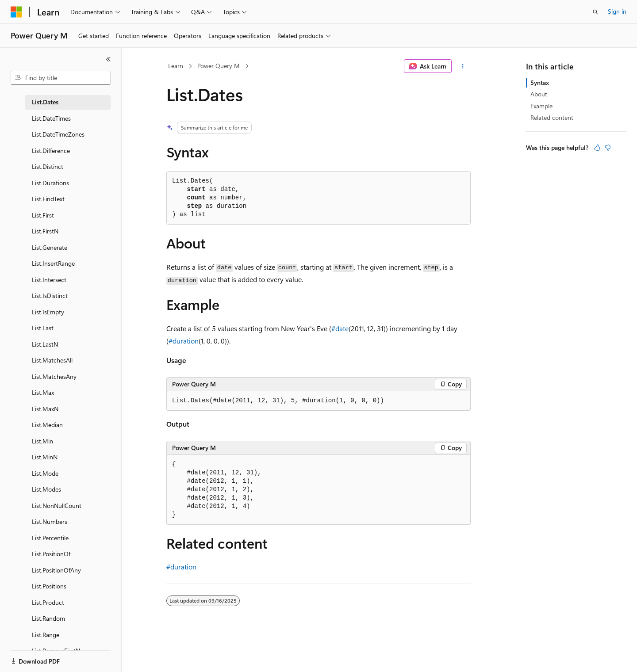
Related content (552, 117)
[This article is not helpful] (608, 148)
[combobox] (61, 78)
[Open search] (595, 12)
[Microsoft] (16, 12)
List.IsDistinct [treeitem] (50, 296)
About (539, 94)
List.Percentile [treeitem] (50, 538)
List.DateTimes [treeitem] (51, 118)
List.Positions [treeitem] (49, 586)
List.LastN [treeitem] (45, 344)
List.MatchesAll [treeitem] (52, 360)
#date (340, 328)
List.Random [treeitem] (48, 618)
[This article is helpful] (597, 148)
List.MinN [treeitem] (45, 457)
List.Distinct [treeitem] (48, 166)
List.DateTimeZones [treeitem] (58, 134)
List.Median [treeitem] (47, 425)
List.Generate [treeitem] (50, 247)
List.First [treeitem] (43, 215)
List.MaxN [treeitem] (45, 409)
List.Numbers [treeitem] (50, 521)
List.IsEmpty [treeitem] (48, 312)
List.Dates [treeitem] (45, 102)
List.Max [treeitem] (43, 392)
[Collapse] (108, 59)
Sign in (617, 11)
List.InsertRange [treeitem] (53, 263)
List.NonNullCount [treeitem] (57, 506)
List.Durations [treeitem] (50, 183)
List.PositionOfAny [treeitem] (56, 570)
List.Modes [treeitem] (46, 489)
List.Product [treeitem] (48, 602)
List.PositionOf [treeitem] (51, 554)
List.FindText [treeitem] (48, 199)
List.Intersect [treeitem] (49, 280)
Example (541, 106)
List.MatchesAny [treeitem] (54, 376)
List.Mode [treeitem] (45, 473)
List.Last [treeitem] (43, 328)
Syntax (540, 82)
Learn (176, 66)
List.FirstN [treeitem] (45, 231)
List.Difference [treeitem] (51, 151)
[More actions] (463, 66)
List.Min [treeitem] (42, 441)
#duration (184, 341)
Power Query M (219, 66)
